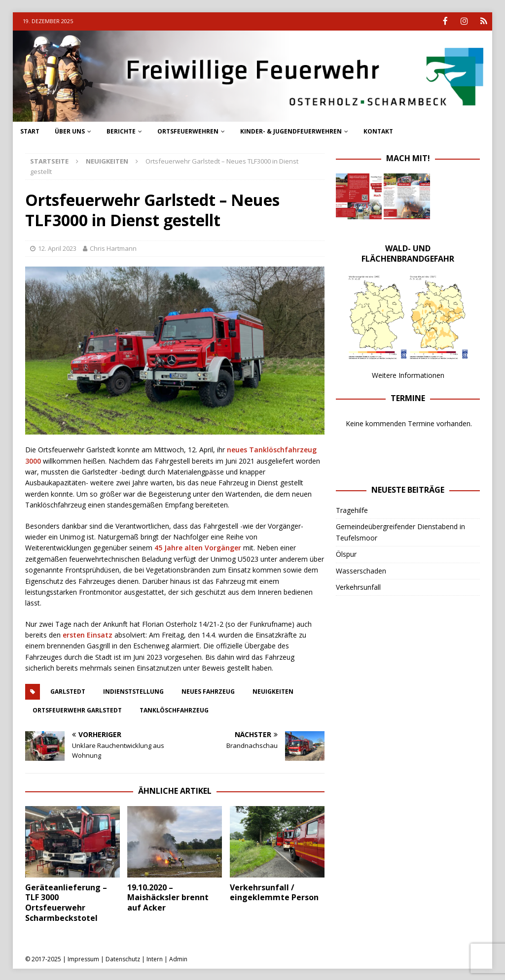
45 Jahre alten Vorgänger (198, 547)
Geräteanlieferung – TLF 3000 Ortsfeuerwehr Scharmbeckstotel (66, 902)
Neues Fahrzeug (208, 691)
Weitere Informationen (408, 374)
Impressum (83, 958)
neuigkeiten (273, 691)
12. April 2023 (57, 248)
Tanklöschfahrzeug (174, 709)
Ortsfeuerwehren (188, 131)
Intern (155, 958)
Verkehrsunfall (358, 586)
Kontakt (378, 131)
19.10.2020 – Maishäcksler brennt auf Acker (168, 897)
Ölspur (346, 554)
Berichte (121, 131)
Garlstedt (68, 691)
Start (30, 131)
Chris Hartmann (113, 248)
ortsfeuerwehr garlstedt (77, 709)
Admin (178, 958)
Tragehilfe (352, 509)
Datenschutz (123, 958)
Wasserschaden (361, 570)
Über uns (70, 131)
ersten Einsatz (88, 634)
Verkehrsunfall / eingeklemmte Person (274, 892)
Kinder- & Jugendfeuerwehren (291, 131)
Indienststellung (133, 691)
